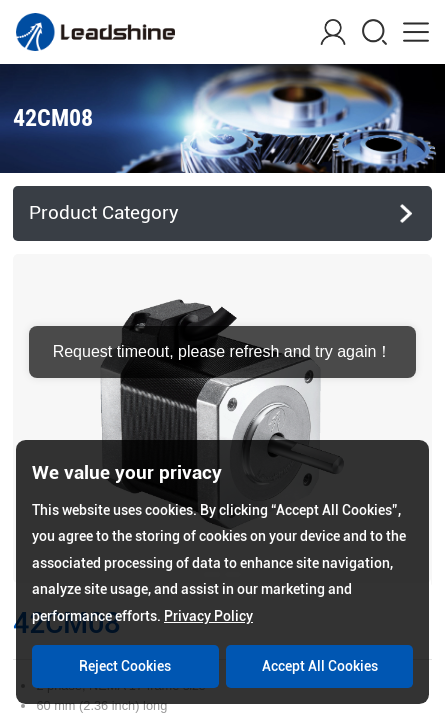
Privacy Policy (208, 616)
